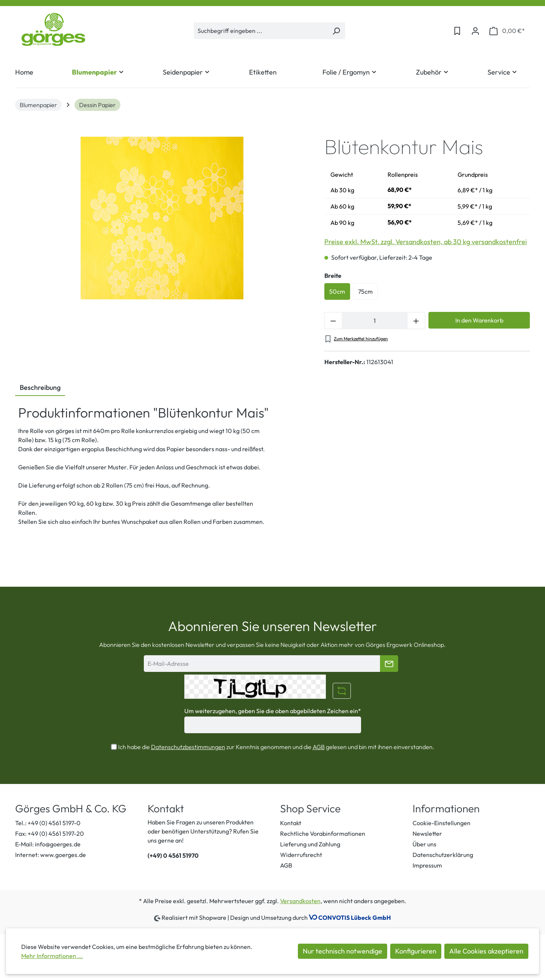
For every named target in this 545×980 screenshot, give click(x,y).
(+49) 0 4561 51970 (173, 855)
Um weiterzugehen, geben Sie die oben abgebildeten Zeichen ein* (273, 711)
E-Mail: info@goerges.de (48, 844)
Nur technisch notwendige (343, 951)
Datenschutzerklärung (443, 855)
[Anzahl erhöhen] (416, 321)
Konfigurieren (416, 951)
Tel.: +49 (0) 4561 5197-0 (48, 823)
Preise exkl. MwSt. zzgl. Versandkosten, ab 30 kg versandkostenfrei (426, 242)
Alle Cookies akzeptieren (486, 951)
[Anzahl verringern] (333, 321)
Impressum (427, 865)
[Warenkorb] (507, 31)
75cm (365, 291)
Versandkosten (300, 901)
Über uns (424, 844)
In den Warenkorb (479, 320)
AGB (319, 747)
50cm (337, 291)
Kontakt (291, 823)
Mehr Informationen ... (52, 956)
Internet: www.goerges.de (51, 855)
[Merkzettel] (457, 31)
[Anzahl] (375, 321)
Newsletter (427, 834)
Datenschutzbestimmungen (188, 747)
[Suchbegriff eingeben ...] (261, 31)
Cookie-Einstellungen (441, 823)
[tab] (40, 388)
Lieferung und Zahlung (310, 844)
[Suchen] (336, 31)
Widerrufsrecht (301, 855)
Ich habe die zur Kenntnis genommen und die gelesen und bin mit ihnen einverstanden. (276, 747)
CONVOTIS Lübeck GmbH (355, 918)
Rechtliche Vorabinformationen (323, 834)
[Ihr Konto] (475, 31)
